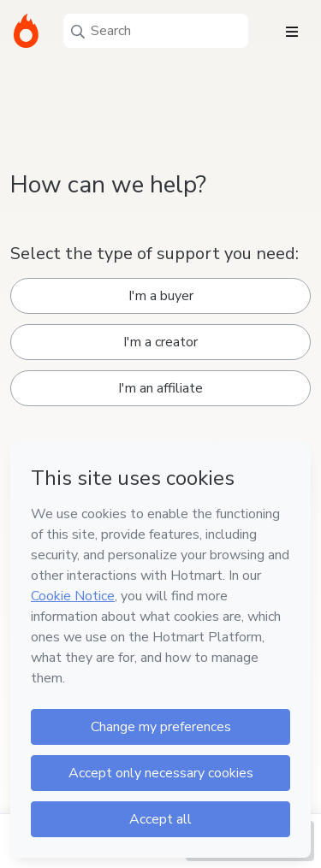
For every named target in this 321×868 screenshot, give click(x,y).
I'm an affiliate (160, 388)
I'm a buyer (161, 296)
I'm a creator (160, 342)
